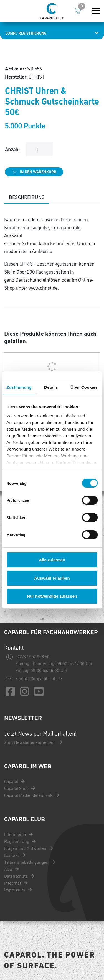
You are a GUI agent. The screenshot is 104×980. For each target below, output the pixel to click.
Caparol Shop (20, 788)
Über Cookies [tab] (84, 387)
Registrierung (20, 841)
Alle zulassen (52, 560)
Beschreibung (27, 197)
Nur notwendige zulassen (52, 596)
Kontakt (15, 855)
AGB (12, 869)
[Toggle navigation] (96, 11)
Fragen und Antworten (29, 848)
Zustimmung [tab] (19, 387)
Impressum (18, 890)
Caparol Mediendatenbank (32, 795)
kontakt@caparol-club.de (39, 678)
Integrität (16, 883)
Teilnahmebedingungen (30, 862)
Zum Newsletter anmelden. (33, 742)
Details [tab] (51, 387)
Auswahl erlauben (52, 578)
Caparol (14, 781)
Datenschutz (19, 876)
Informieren (18, 834)
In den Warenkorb (34, 172)
